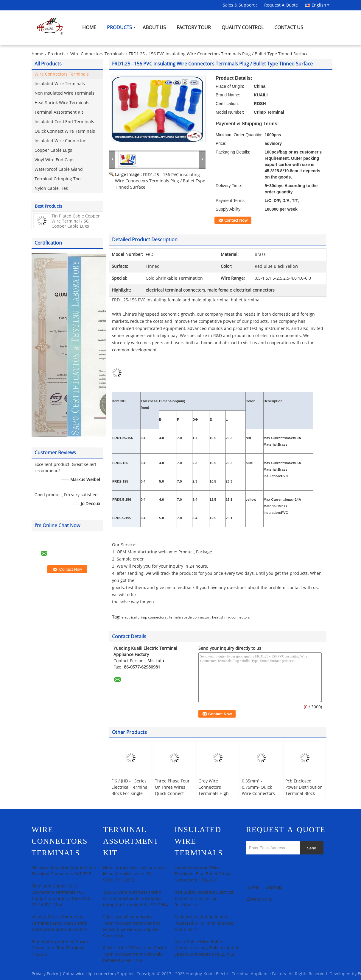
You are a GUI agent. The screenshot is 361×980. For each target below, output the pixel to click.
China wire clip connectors (89, 974)
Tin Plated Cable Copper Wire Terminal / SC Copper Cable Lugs (76, 221)
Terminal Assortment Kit (59, 112)
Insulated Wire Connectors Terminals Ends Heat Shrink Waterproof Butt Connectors (60, 923)
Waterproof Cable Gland (59, 169)
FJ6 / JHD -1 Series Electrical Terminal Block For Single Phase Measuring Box (130, 794)
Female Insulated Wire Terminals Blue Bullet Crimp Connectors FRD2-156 (203, 874)
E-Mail (254, 887)
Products (119, 28)
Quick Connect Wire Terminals (65, 131)
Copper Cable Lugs (53, 150)
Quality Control (243, 28)
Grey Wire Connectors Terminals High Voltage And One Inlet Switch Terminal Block (215, 797)
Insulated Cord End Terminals (64, 122)
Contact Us (289, 28)
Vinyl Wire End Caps (55, 160)
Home (89, 28)
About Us (154, 28)
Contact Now (236, 220)
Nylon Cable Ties (51, 188)
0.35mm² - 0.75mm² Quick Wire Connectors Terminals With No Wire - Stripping (260, 794)
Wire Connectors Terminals (97, 54)
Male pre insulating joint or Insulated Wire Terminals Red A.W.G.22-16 (204, 923)
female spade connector (189, 617)
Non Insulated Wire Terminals (64, 93)
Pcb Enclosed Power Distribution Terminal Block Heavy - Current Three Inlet (304, 794)
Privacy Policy (45, 974)
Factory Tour (194, 28)
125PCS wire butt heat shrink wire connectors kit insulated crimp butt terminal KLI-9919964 (135, 899)
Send (311, 848)
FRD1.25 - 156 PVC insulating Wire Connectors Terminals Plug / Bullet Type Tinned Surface (160, 181)
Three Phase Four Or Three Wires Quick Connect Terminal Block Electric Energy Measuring (172, 797)
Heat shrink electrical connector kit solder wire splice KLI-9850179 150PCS (135, 874)
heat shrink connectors (231, 617)
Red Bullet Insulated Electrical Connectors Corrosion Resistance (204, 899)
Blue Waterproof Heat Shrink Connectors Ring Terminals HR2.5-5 (60, 948)
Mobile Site (259, 899)
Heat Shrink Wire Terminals (62, 103)
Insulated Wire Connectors (61, 141)
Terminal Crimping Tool (58, 179)
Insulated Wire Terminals (60, 84)
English (320, 5)
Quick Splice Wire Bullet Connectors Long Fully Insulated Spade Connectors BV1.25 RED (206, 948)
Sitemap (274, 887)
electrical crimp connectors (144, 617)
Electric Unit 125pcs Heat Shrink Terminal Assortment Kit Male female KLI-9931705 (135, 954)
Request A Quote (281, 5)
